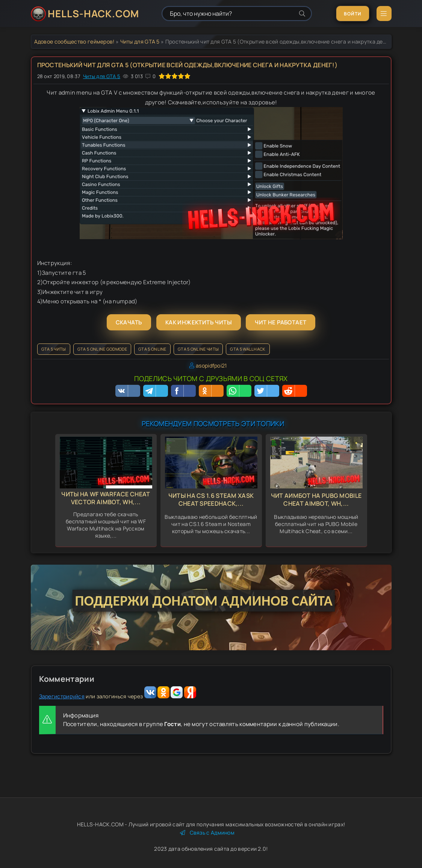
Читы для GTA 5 (140, 41)
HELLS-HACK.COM (93, 14)
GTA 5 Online (152, 349)
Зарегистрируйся (62, 696)
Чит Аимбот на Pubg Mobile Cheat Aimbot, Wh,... (316, 500)
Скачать (129, 322)
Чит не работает (281, 322)
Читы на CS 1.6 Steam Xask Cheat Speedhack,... (211, 500)
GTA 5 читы (54, 349)
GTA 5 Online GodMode (102, 349)
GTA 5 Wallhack (248, 349)
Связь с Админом (207, 833)
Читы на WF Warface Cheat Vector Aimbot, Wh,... (106, 498)
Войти (353, 14)
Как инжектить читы (199, 322)
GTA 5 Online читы (198, 349)
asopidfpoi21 (211, 365)
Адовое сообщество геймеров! (74, 41)
